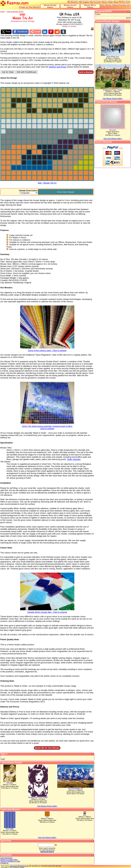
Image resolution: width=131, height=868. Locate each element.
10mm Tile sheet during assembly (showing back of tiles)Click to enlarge (47, 426)
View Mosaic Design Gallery (47, 806)
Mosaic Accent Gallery (70, 6)
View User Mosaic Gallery (47, 837)
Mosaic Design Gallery (50, 6)
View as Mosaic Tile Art (15, 12)
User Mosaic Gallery (110, 5)
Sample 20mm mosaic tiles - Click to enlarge (47, 611)
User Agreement (6, 857)
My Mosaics (73, 2)
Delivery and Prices (58, 66)
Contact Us (124, 5)
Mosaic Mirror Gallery (90, 6)
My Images (84, 2)
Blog (116, 2)
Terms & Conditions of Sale (10, 861)
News (104, 2)
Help (110, 2)
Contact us (4, 862)
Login (3, 758)
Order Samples (74, 459)
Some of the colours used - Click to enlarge (47, 349)
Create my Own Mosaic (29, 7)
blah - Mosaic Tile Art (47, 181)
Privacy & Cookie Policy (9, 859)
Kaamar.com (15, 3)
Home (2, 12)
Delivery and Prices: (10, 706)
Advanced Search (47, 851)
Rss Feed (126, 2)
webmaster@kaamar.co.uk (19, 865)
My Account (95, 2)
